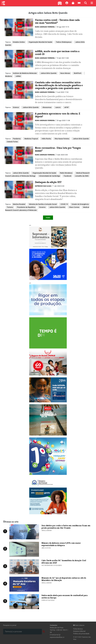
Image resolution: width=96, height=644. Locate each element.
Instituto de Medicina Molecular (25, 73)
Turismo (10, 207)
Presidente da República (26, 207)
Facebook (67, 176)
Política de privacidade (81, 634)
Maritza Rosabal (19, 204)
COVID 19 (64, 204)
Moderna (8, 76)
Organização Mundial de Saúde (40, 42)
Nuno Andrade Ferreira (45, 27)
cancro (58, 107)
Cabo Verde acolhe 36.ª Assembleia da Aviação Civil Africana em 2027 (64, 562)
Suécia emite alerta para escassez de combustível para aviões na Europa (64, 597)
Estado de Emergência (80, 204)
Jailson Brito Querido (48, 73)
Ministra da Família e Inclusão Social (43, 204)
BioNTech (77, 73)
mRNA (18, 76)
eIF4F (66, 107)
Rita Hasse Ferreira (62, 139)
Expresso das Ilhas (43, 186)
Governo (42, 207)
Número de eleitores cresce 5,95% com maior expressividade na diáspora (61, 544)
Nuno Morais (65, 73)
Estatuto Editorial (79, 631)
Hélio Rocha (46, 139)
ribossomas (47, 107)
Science (16, 107)
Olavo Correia (74, 207)
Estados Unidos (19, 42)
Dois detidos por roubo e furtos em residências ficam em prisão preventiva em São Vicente (66, 527)
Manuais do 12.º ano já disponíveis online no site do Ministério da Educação (64, 579)
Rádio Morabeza (66, 173)
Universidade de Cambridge (49, 176)
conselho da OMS (82, 176)
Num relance (79, 625)
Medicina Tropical (31, 139)
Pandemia (17, 139)
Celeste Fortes (12, 142)
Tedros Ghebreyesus (63, 42)
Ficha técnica (78, 629)
